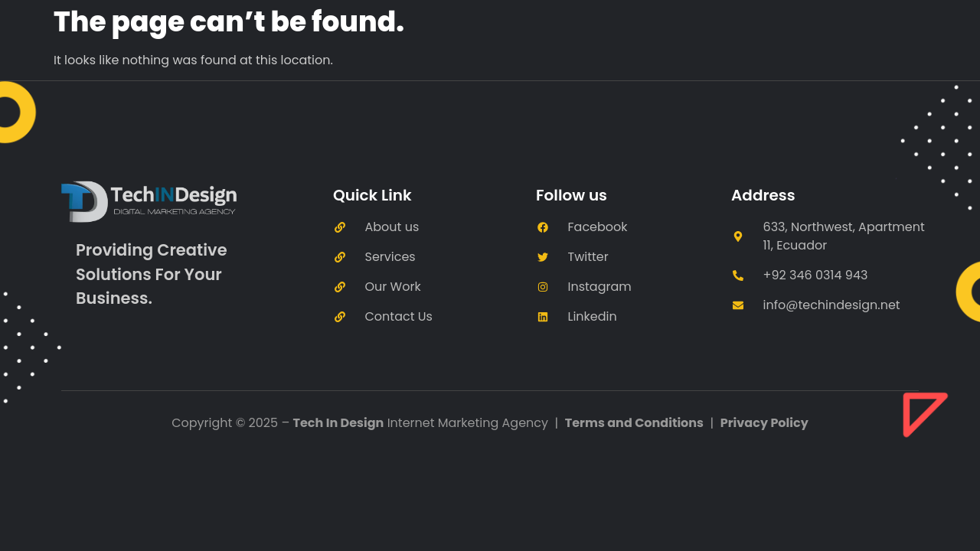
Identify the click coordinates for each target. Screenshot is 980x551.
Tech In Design (339, 423)
